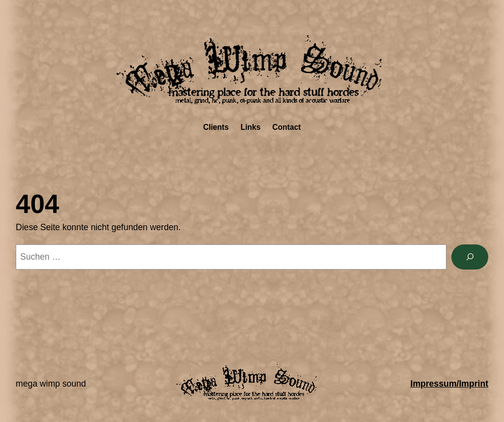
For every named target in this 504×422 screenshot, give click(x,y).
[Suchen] (470, 257)
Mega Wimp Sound (51, 384)
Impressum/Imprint (449, 384)
